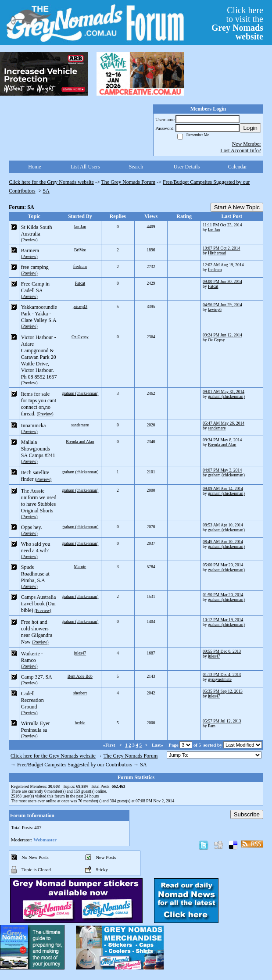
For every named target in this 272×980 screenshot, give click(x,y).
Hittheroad (217, 253)
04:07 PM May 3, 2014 (222, 470)
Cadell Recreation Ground (32, 700)
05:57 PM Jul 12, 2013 (222, 721)
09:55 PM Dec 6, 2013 (222, 651)
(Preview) (29, 240)
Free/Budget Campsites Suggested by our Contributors (75, 765)
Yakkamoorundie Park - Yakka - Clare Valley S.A (39, 314)
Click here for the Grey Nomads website (51, 182)
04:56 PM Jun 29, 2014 (222, 305)
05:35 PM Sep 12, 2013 (223, 691)
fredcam (80, 266)
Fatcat (80, 283)
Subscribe (247, 814)
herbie (80, 723)
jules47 (80, 653)
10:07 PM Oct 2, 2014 (222, 248)
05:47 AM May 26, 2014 (224, 423)
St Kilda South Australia (37, 231)
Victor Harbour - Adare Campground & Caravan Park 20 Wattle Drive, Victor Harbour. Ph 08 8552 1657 (39, 357)
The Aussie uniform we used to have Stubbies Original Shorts (39, 501)
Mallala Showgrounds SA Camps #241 (38, 449)
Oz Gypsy (80, 337)
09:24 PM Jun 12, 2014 (222, 335)
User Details (187, 167)
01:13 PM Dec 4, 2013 (222, 674)
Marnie (80, 567)
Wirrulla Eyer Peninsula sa (36, 727)
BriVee (80, 250)
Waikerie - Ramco (32, 657)
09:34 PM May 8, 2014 (222, 440)
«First (110, 745)
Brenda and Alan (80, 442)
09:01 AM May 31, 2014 (224, 392)
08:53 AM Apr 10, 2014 (223, 525)
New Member (247, 144)
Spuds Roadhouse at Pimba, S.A (35, 574)
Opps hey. (32, 527)
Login (250, 128)
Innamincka (34, 426)
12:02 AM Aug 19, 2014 (223, 265)
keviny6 (215, 309)
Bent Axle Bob (80, 676)
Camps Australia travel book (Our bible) (39, 604)
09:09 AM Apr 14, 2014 (223, 488)
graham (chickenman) (80, 393)
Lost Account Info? (241, 150)
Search (136, 167)
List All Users (85, 167)
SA (46, 191)
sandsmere (80, 425)
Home (34, 167)
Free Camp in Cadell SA (35, 287)
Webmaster (45, 840)
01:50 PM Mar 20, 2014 (223, 595)
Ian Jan (80, 227)
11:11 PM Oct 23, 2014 (222, 225)
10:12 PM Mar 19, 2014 (223, 620)
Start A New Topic (237, 207)
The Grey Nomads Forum (129, 182)
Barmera (30, 250)
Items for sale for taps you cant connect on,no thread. (39, 404)
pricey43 (80, 306)
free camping (35, 267)
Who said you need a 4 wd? (36, 547)
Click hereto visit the (237, 23)
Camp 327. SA (36, 677)
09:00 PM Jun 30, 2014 (222, 281)
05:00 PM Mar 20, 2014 (223, 565)
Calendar (238, 167)
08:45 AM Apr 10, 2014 (223, 542)
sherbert (80, 693)
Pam (212, 726)
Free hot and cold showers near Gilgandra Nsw (37, 632)
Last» (158, 745)
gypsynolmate (220, 679)
